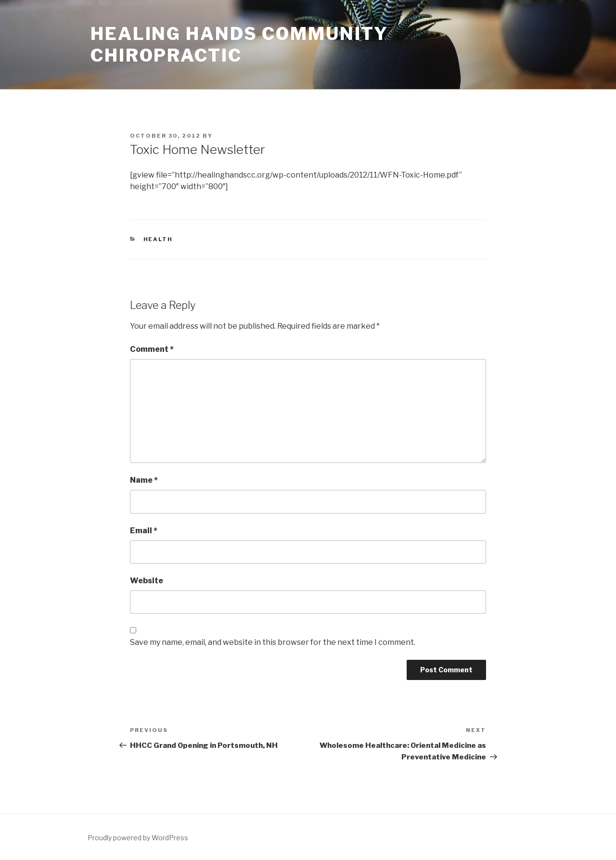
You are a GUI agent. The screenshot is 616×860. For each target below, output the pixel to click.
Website (147, 581)
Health (158, 239)
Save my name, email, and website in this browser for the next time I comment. (273, 642)
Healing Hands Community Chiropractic (239, 45)
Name (144, 480)
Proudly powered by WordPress (138, 838)
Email (144, 531)
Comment (152, 349)
